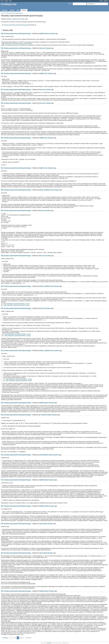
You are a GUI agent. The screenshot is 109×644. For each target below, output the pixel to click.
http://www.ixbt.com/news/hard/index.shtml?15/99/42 (17, 44)
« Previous (5, 638)
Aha (40, 48)
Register (106, 1)
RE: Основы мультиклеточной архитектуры (16, 33)
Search (70, 4)
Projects (6, 1)
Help (10, 1)
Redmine (49, 643)
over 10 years (46, 48)
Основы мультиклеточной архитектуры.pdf (16, 25)
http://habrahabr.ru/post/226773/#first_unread (17, 304)
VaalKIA (42, 33)
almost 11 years (50, 33)
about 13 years (21, 19)
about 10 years (49, 403)
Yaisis (41, 524)
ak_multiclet (43, 415)
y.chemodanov (44, 455)
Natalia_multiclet (11, 19)
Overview (5, 10)
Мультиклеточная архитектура (14, 13)
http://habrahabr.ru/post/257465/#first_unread (17, 305)
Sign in (101, 1)
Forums (24, 10)
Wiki (18, 10)
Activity (12, 10)
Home (2, 1)
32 (4, 241)
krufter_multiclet (44, 190)
